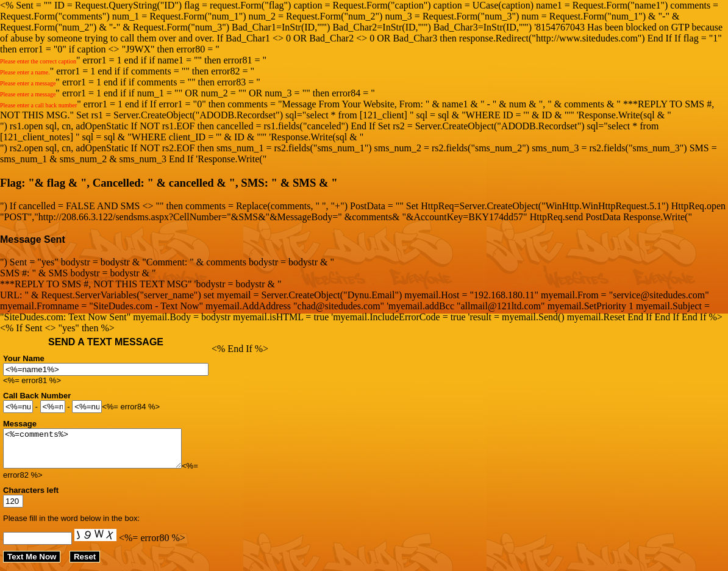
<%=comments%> (103, 452)
